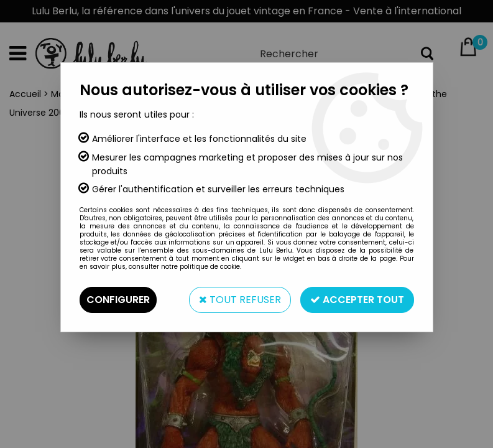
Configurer (118, 300)
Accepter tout (357, 300)
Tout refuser (240, 300)
